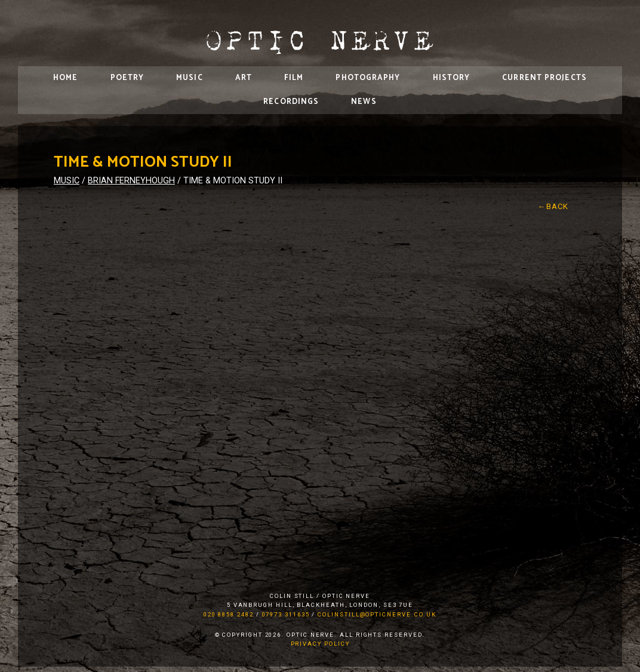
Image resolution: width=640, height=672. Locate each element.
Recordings (291, 102)
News (364, 102)
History (452, 78)
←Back (553, 206)
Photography (368, 78)
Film (294, 78)
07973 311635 (286, 614)
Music (190, 78)
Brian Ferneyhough (131, 181)
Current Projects (544, 78)
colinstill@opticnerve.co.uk (377, 614)
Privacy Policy (320, 644)
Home (65, 78)
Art (244, 78)
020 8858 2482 (229, 614)
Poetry (127, 78)
